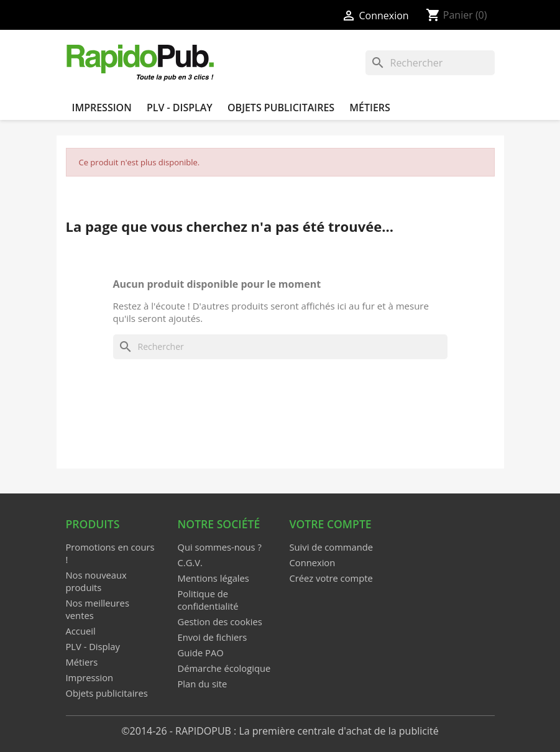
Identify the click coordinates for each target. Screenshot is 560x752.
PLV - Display (180, 108)
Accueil (81, 631)
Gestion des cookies (220, 621)
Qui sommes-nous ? (220, 547)
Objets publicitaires (281, 108)
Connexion (313, 562)
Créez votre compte (331, 578)
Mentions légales (213, 578)
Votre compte (331, 524)
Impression (102, 108)
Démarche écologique (224, 668)
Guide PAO (201, 653)
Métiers (370, 108)
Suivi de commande (331, 547)
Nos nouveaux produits (96, 581)
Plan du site (203, 684)
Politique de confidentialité (208, 600)
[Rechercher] (430, 63)
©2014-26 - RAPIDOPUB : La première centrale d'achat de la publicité (280, 731)
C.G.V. (190, 562)
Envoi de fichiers (213, 637)
